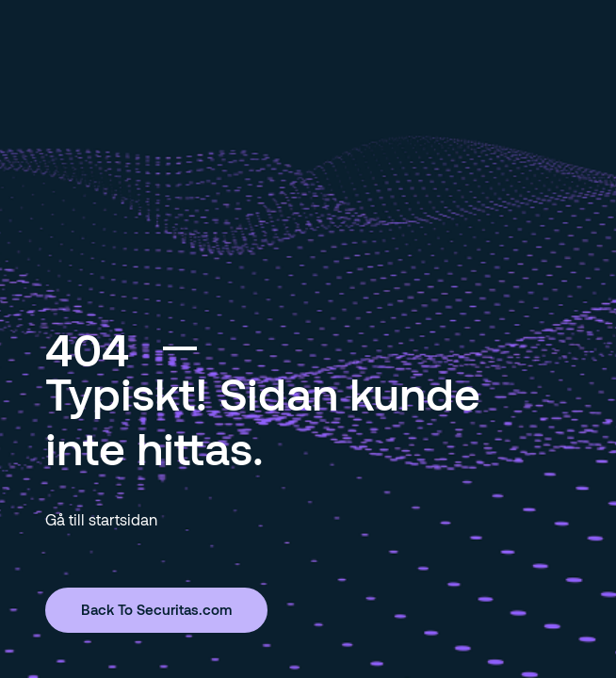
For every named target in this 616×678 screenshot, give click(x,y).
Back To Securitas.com (156, 609)
